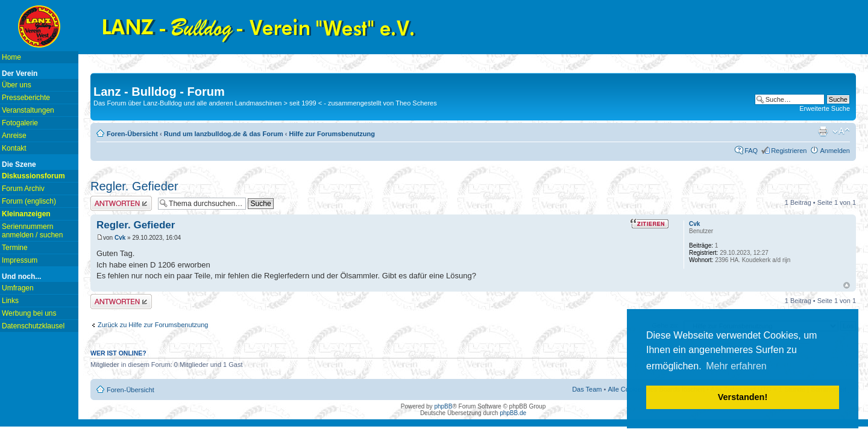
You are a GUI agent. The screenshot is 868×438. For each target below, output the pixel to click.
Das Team (587, 389)
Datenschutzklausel (33, 326)
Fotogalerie (20, 123)
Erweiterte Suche (825, 108)
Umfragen (18, 288)
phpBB (443, 406)
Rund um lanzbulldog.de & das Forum (224, 134)
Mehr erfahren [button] (736, 366)
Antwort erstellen (121, 203)
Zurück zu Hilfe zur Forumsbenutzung (153, 325)
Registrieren (789, 151)
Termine (15, 248)
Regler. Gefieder (134, 186)
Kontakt (14, 148)
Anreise (14, 136)
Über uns (17, 85)
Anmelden (835, 151)
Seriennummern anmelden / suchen (32, 231)
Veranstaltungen (28, 110)
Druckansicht (823, 131)
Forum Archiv (23, 189)
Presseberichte (26, 98)
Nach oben (847, 285)
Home (11, 57)
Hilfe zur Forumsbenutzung (332, 134)
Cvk (120, 238)
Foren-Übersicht (132, 134)
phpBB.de (513, 413)
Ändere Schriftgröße (841, 131)
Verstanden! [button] (743, 397)
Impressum (20, 260)
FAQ (751, 151)
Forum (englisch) (29, 201)
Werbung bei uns (29, 313)
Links (10, 301)
